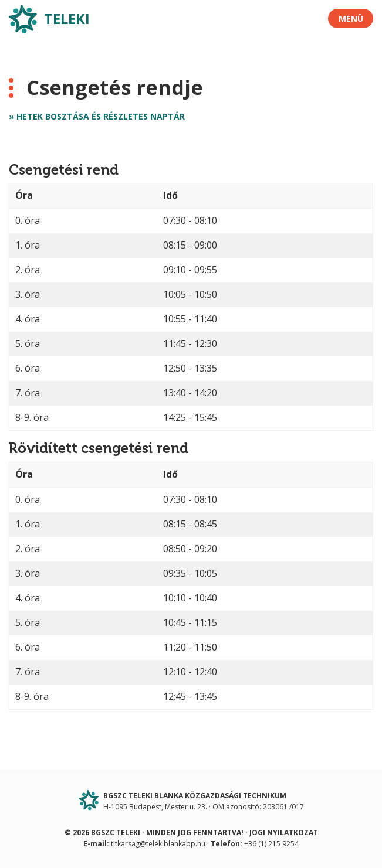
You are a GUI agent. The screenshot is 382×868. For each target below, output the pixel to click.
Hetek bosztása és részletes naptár (101, 116)
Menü (351, 18)
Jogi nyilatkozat (284, 833)
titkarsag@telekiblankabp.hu (158, 844)
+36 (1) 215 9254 (271, 844)
